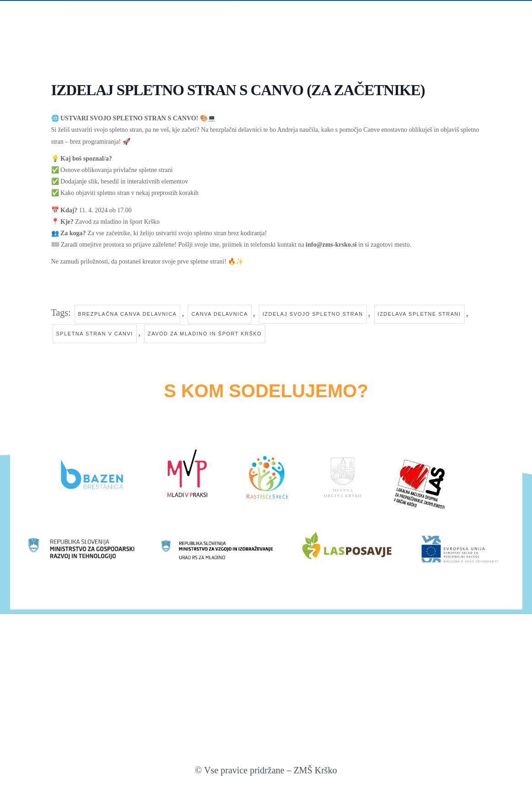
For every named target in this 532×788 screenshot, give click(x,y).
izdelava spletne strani (419, 314)
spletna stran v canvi (95, 334)
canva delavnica (220, 314)
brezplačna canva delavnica (128, 314)
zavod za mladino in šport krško (205, 334)
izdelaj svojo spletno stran (313, 314)
